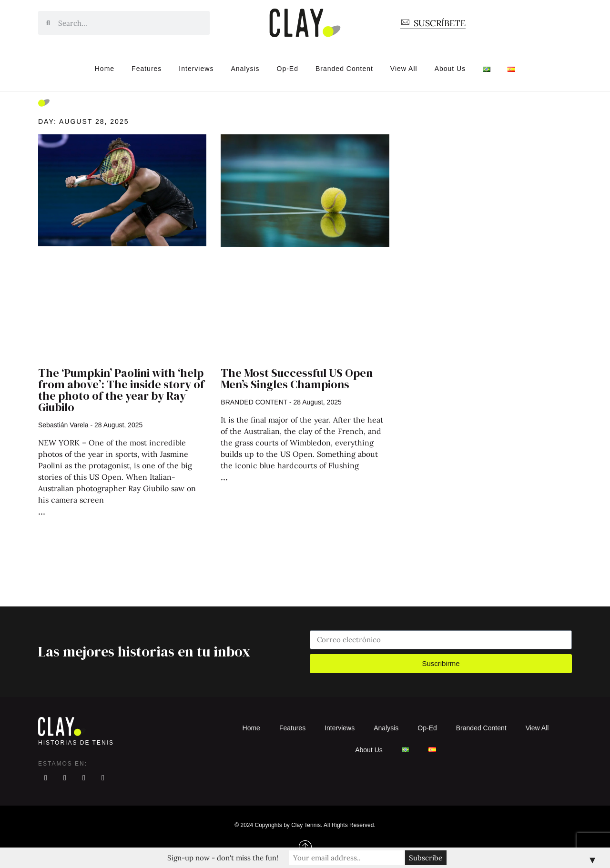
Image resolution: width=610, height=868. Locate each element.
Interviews (196, 69)
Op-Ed (288, 69)
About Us (450, 69)
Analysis (245, 69)
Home (105, 69)
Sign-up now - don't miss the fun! (223, 858)
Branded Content (344, 69)
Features (147, 69)
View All (404, 69)
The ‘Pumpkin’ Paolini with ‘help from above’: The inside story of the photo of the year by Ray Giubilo (121, 390)
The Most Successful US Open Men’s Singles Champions (297, 378)
